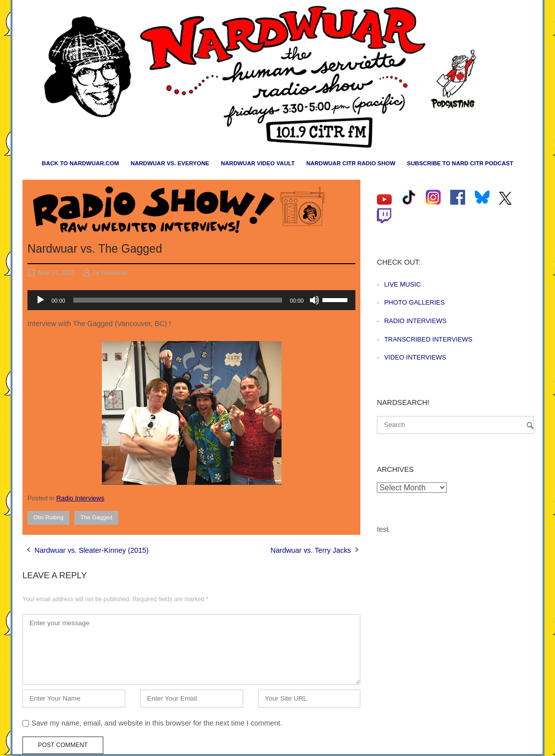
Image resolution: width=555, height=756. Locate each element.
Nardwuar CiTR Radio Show (351, 163)
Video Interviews (415, 357)
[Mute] (314, 300)
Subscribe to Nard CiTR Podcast (460, 163)
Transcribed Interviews (428, 339)
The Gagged (96, 517)
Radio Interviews (80, 498)
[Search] (530, 425)
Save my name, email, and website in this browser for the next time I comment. (157, 723)
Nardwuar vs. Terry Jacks (311, 550)
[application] (191, 300)
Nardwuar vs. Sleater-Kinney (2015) (92, 550)
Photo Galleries (415, 302)
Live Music (403, 284)
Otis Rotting (48, 517)
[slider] (178, 300)
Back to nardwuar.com (81, 163)
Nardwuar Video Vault (258, 163)
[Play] (40, 300)
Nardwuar (115, 273)
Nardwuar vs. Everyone (170, 163)
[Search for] (455, 425)
